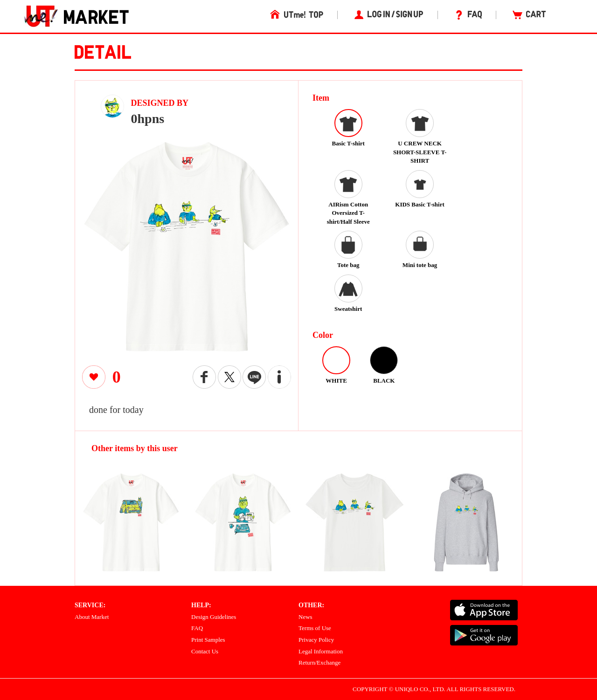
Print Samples (208, 640)
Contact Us (205, 651)
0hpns (148, 119)
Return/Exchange (319, 662)
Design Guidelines (214, 617)
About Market (92, 617)
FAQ (197, 628)
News (305, 617)
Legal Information (321, 651)
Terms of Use (315, 628)
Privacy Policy (316, 640)
